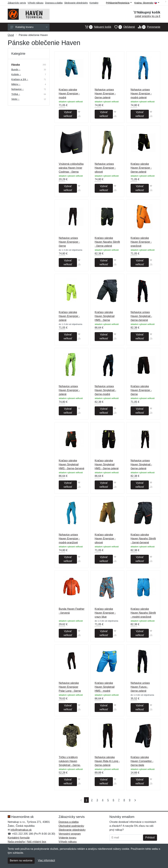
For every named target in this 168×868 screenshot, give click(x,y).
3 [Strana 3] (97, 800)
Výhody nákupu (36, 3)
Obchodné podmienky (71, 826)
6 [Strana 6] (113, 800)
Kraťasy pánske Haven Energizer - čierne (141, 390)
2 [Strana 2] (92, 800)
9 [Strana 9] (130, 800)
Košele (16, 74)
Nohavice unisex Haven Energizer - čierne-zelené (105, 94)
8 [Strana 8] (124, 800)
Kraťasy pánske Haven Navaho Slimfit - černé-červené (143, 539)
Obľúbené (123, 27)
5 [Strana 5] (108, 800)
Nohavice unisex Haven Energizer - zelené (69, 390)
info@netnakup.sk (21, 830)
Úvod (11, 35)
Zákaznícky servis (17, 3)
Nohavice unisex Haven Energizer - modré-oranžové (69, 539)
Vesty (15, 99)
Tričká (16, 94)
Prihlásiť (150, 838)
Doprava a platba (54, 3)
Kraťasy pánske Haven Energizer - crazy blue (105, 613)
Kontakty (94, 3)
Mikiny (16, 84)
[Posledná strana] (134, 800)
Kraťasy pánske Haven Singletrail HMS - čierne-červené (72, 464)
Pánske (16, 64)
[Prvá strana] (80, 800)
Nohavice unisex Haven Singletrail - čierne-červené (141, 316)
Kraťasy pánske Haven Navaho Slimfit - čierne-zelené (107, 242)
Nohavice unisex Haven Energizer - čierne (69, 242)
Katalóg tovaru (29, 27)
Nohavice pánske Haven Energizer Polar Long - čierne (70, 687)
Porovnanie (148, 27)
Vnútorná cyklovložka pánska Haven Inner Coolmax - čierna (71, 168)
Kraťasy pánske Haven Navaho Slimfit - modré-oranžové (143, 613)
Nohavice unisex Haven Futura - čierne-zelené (140, 687)
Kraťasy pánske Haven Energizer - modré (69, 94)
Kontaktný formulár (19, 838)
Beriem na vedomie (21, 861)
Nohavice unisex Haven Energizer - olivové (105, 168)
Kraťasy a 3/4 (20, 79)
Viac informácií (47, 860)
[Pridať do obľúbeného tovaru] (79, 112)
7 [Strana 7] (119, 800)
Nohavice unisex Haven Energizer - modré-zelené (141, 94)
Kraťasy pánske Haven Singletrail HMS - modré (105, 687)
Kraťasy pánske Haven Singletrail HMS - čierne (105, 316)
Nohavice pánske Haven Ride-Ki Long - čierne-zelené (107, 761)
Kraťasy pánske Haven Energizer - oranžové (141, 242)
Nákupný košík (97, 27)
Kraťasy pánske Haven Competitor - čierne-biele (142, 761)
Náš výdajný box (37, 842)
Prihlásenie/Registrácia (119, 3)
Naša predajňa (16, 842)
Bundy (16, 69)
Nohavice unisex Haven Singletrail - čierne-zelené (141, 464)
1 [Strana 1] (86, 800)
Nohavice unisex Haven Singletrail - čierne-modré (105, 390)
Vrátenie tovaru (67, 838)
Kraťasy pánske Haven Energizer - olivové (105, 539)
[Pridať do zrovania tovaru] (79, 116)
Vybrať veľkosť (68, 114)
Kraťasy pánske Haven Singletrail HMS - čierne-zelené (107, 464)
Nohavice (17, 89)
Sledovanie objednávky (76, 3)
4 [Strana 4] (103, 800)
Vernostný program (70, 834)
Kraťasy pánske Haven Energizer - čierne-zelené (141, 168)
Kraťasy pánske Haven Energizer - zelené (69, 316)
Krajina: (147, 3)
